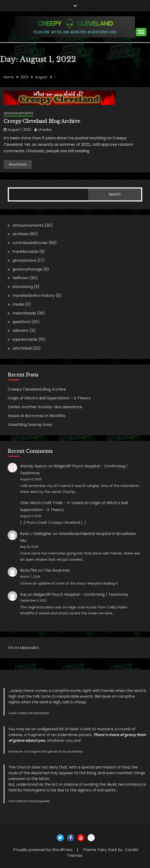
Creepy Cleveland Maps (91, 838)
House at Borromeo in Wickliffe (36, 416)
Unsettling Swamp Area (30, 425)
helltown (21, 278)
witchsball (22, 348)
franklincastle (25, 252)
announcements (18, 113)
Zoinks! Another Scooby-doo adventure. (45, 407)
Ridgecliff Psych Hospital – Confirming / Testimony (81, 594)
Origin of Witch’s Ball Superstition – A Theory (49, 398)
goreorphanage (27, 269)
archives (20, 234)
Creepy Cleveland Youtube (81, 838)
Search (115, 194)
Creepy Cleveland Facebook (71, 838)
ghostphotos (25, 260)
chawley (45, 130)
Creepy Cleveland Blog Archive (42, 121)
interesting (23, 287)
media (18, 304)
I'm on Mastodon (23, 648)
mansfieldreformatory (33, 295)
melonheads (24, 313)
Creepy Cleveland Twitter (60, 838)
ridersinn (21, 331)
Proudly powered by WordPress (43, 850)
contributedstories (30, 243)
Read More (18, 164)
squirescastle (25, 339)
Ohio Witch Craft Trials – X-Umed (51, 503)
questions (21, 322)
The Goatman (57, 570)
